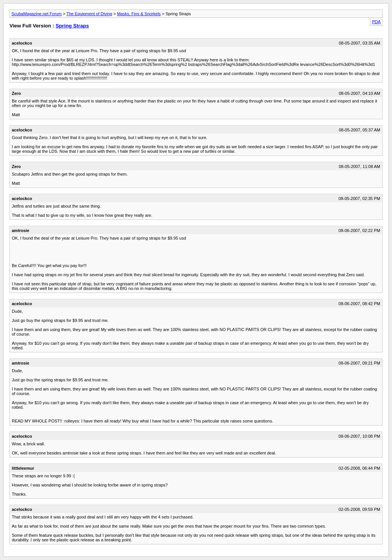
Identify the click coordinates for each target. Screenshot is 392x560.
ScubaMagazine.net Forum (37, 14)
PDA (376, 22)
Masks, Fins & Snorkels (139, 14)
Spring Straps (72, 26)
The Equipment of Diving (89, 14)
